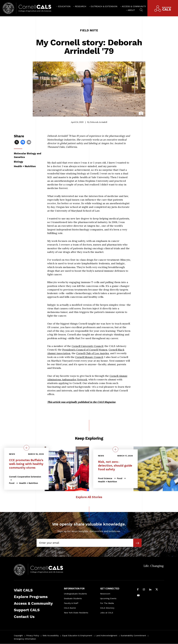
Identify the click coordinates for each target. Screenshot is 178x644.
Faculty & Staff (71, 603)
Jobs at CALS (107, 613)
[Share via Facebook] (23, 142)
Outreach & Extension (104, 6)
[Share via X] (17, 142)
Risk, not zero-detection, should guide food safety (115, 465)
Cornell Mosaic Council (89, 357)
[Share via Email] (29, 142)
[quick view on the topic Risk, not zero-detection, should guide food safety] (115, 449)
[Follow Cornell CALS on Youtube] (138, 596)
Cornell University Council (87, 346)
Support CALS (27, 610)
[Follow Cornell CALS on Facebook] (138, 590)
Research (81, 6)
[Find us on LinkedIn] (150, 590)
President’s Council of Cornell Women (85, 350)
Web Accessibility (51, 635)
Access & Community (134, 6)
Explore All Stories (89, 497)
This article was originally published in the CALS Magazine (81, 402)
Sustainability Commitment (133, 635)
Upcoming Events (108, 598)
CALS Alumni (70, 608)
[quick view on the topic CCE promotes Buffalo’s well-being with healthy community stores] (26, 448)
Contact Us (24, 617)
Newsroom (105, 594)
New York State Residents (76, 613)
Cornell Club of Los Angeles (93, 353)
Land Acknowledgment (106, 635)
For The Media (107, 603)
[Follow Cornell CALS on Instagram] (144, 590)
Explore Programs (31, 597)
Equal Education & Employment (77, 635)
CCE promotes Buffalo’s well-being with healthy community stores (26, 464)
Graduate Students (73, 598)
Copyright (18, 635)
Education (64, 6)
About (131, 10)
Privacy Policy (33, 635)
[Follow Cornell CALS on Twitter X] (157, 590)
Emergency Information (25, 639)
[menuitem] (63, 6)
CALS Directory (107, 608)
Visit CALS (23, 590)
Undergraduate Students (75, 594)
